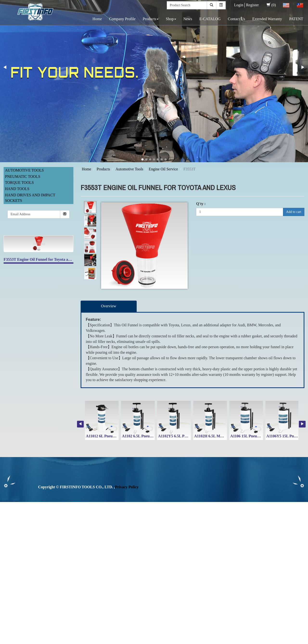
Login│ (240, 5)
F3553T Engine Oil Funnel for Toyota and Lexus (43, 259)
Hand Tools (17, 189)
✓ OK (128, 641)
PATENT (296, 19)
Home (97, 19)
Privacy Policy (127, 487)
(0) (271, 5)
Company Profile (122, 19)
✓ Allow (7, 515)
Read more (10, 554)
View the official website (40, 554)
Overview (109, 306)
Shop (171, 19)
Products (151, 19)
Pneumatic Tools (23, 176)
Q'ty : (201, 204)
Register (252, 5)
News (188, 19)
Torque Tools (19, 183)
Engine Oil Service (163, 169)
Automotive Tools (24, 170)
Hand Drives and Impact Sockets (30, 198)
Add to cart (294, 212)
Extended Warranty (267, 19)
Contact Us (237, 19)
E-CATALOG (210, 19)
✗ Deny (6, 521)
